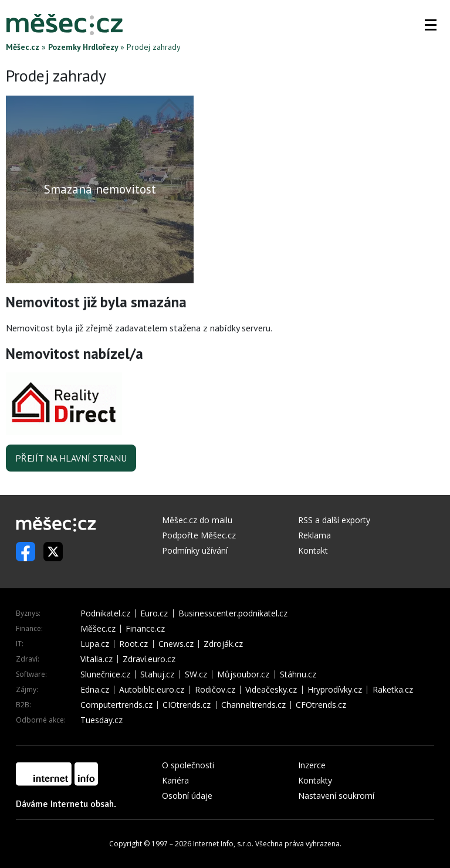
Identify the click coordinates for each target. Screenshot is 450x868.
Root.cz (133, 644)
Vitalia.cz (97, 659)
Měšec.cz (23, 47)
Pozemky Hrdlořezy (83, 47)
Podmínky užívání (195, 550)
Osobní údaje (187, 796)
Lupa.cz (95, 644)
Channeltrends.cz (253, 705)
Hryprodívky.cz (335, 690)
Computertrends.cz (116, 705)
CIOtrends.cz (187, 705)
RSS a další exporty (334, 520)
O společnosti (188, 765)
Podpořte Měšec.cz (199, 535)
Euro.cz (154, 613)
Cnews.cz (176, 644)
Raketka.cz (393, 690)
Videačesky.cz (271, 690)
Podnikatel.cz (105, 613)
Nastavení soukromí (336, 796)
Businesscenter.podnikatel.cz (233, 613)
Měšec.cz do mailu (197, 520)
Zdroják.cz (223, 644)
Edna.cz (95, 690)
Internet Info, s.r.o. (223, 844)
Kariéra (175, 780)
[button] (431, 25)
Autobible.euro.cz (152, 690)
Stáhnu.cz (298, 674)
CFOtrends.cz (321, 705)
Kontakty (315, 780)
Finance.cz (145, 629)
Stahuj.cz (157, 674)
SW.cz (196, 674)
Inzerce (312, 765)
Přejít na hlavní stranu (71, 458)
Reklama (314, 535)
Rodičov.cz (215, 690)
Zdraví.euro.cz (149, 659)
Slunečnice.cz (105, 674)
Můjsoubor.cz (243, 674)
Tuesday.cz (101, 720)
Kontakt (313, 550)
